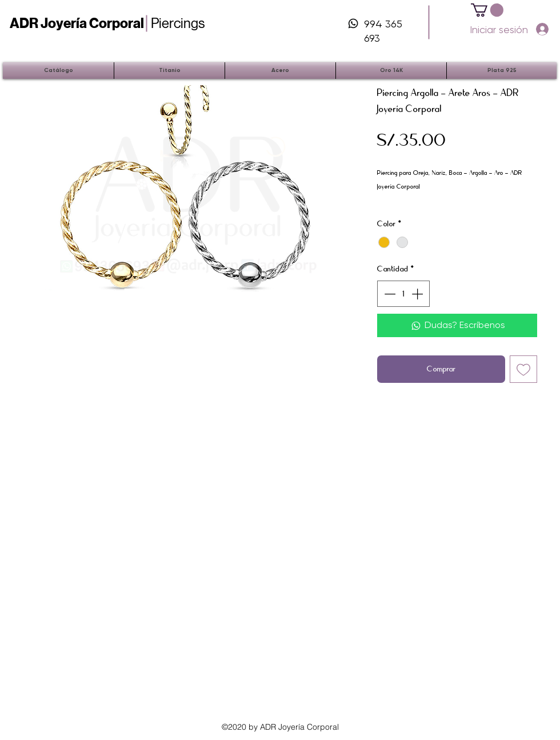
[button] (487, 10)
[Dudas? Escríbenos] (457, 325)
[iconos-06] (353, 23)
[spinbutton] (403, 294)
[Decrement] (389, 294)
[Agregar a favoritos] (523, 369)
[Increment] (418, 294)
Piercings (107, 23)
